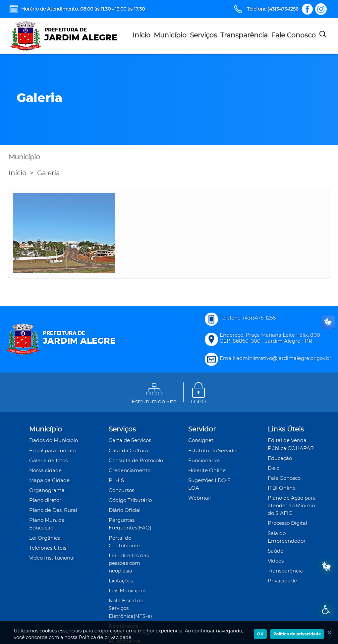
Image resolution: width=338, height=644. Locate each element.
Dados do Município (54, 441)
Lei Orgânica (45, 538)
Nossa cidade (45, 471)
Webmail (199, 498)
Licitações (121, 581)
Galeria (49, 173)
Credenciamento (130, 471)
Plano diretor (45, 500)
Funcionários (204, 461)
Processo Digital (287, 523)
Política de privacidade (297, 634)
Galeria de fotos (48, 461)
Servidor (202, 429)
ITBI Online (282, 488)
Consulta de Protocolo (136, 461)
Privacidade (282, 581)
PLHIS (116, 481)
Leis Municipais (127, 591)
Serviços (203, 35)
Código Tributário (130, 500)
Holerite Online (207, 471)
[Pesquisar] (323, 36)
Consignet (201, 441)
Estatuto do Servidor (213, 451)
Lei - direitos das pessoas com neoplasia (129, 563)
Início (141, 35)
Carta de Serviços (130, 441)
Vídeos (276, 561)
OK (260, 634)
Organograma (47, 491)
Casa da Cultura (128, 451)
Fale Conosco (293, 35)
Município (170, 35)
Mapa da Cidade (49, 481)
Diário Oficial (125, 510)
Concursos (121, 491)
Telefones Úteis (48, 548)
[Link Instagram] (321, 9)
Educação (280, 458)
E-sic (274, 468)
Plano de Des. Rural (53, 510)
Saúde (276, 551)
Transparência (244, 35)
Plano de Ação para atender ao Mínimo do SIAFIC (292, 506)
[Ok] (328, 632)
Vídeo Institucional (52, 558)
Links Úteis (286, 429)
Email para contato (53, 451)
